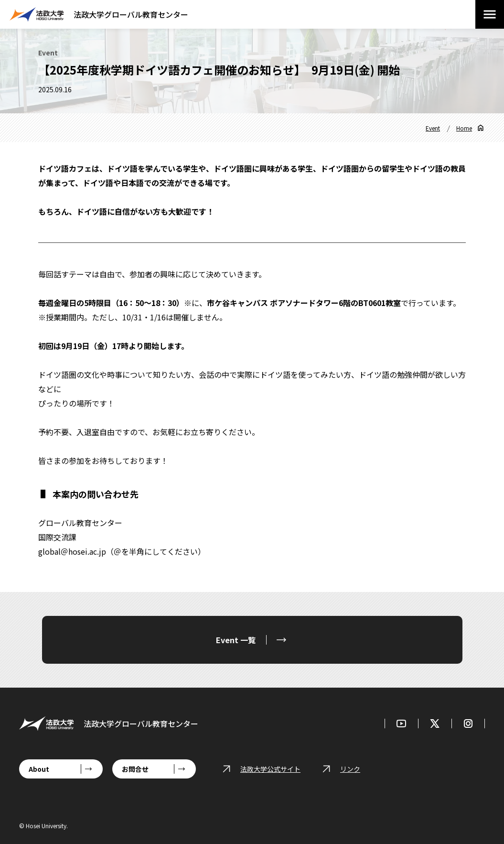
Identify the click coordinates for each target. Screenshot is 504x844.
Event (433, 128)
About (39, 769)
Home (464, 128)
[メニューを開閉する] (490, 14)
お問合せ (135, 769)
